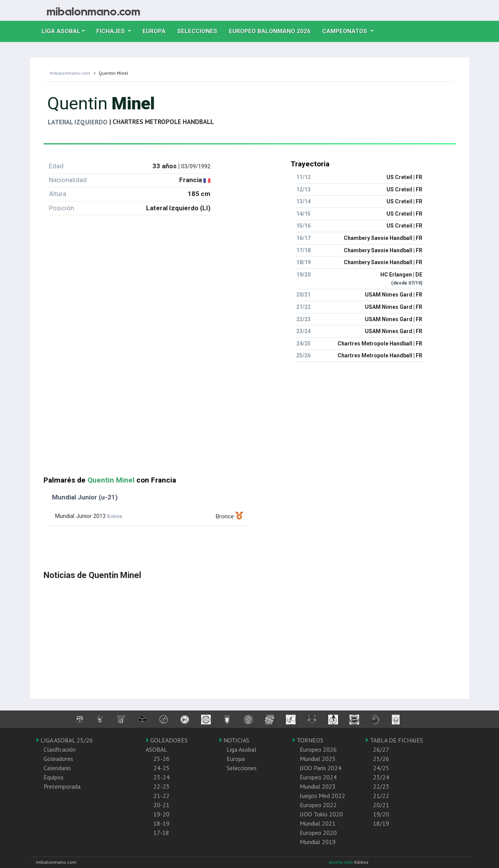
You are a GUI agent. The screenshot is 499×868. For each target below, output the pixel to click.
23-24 (161, 777)
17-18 (161, 833)
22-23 (161, 786)
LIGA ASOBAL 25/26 (64, 740)
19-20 (161, 814)
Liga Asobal (241, 749)
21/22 (381, 796)
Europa (157, 30)
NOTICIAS (234, 740)
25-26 (161, 759)
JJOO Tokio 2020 (321, 814)
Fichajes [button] (111, 31)
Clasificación (60, 749)
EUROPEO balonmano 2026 (273, 30)
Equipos (54, 777)
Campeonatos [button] (345, 31)
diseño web (341, 862)
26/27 (381, 749)
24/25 (381, 768)
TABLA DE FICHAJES (394, 740)
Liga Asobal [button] (61, 31)
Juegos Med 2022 (323, 796)
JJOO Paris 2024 (321, 768)
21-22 (161, 796)
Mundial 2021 (318, 823)
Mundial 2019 (318, 842)
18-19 (161, 823)
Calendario (57, 768)
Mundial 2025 (318, 759)
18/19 (381, 823)
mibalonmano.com (70, 73)
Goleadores (58, 759)
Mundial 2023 (318, 786)
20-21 (161, 805)
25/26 (381, 759)
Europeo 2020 (318, 833)
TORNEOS (308, 740)
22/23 (381, 786)
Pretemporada (62, 786)
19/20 (381, 814)
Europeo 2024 (318, 777)
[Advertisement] (250, 422)
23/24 (381, 777)
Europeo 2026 (318, 749)
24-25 (161, 768)
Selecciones (200, 30)
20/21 (381, 805)
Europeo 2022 (318, 805)
